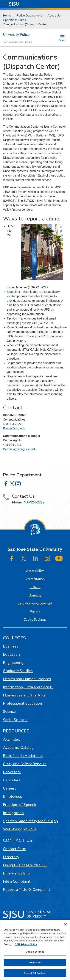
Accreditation (35, 579)
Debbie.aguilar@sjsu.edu (20, 449)
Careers (10, 788)
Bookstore (12, 772)
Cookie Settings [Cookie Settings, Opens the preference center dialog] (35, 952)
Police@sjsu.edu (14, 428)
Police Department (29, 16)
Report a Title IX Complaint (27, 890)
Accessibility (35, 571)
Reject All (35, 962)
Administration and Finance (18, 42)
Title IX (35, 587)
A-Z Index (11, 739)
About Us (54, 16)
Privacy (35, 611)
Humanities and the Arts (24, 695)
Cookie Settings (35, 620)
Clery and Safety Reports (25, 764)
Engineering (13, 663)
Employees (13, 797)
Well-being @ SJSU (20, 829)
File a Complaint (17, 881)
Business (11, 646)
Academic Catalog (18, 748)
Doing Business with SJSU (25, 865)
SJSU (14, 4)
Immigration (13, 813)
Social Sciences (16, 720)
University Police (16, 35)
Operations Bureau (15, 20)
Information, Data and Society (28, 687)
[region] (35, 950)
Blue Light (13, 292)
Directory (11, 857)
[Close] (66, 924)
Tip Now (12, 318)
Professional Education (22, 703)
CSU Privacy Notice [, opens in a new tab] (26, 944)
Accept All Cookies (35, 973)
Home (7, 16)
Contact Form (15, 849)
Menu (62, 40)
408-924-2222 (34, 502)
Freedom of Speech (20, 805)
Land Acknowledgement (35, 603)
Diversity (35, 595)
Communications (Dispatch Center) (25, 24)
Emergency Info (16, 873)
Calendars (12, 780)
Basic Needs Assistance (23, 756)
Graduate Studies (18, 671)
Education (11, 654)
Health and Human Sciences (27, 679)
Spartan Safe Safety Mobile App (30, 821)
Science (9, 712)
